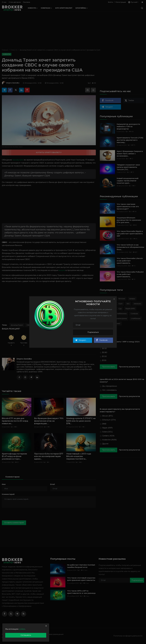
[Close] (114, 299)
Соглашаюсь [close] (26, 635)
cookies (22, 629)
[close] (46, 626)
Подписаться (93, 332)
